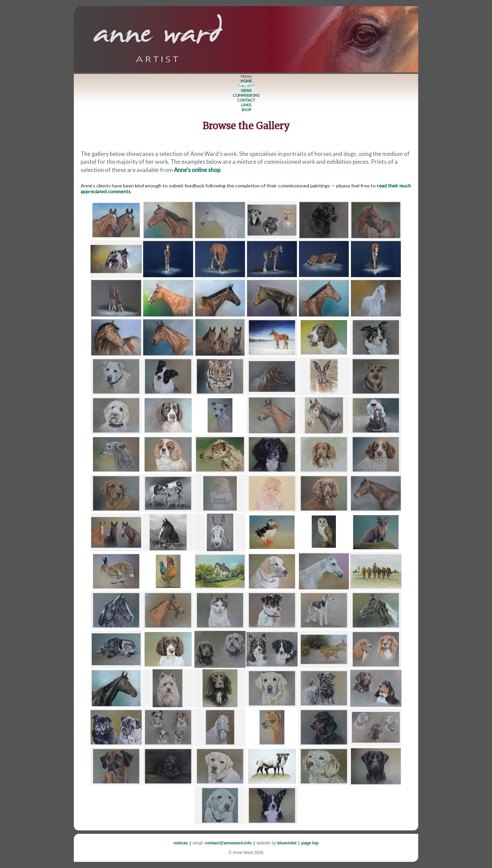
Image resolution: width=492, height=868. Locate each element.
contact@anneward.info (228, 843)
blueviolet (287, 843)
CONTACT (246, 100)
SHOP (246, 110)
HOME (246, 81)
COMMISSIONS (246, 95)
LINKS (246, 105)
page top (310, 843)
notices (181, 843)
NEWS (246, 90)
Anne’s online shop (197, 170)
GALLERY (246, 86)
